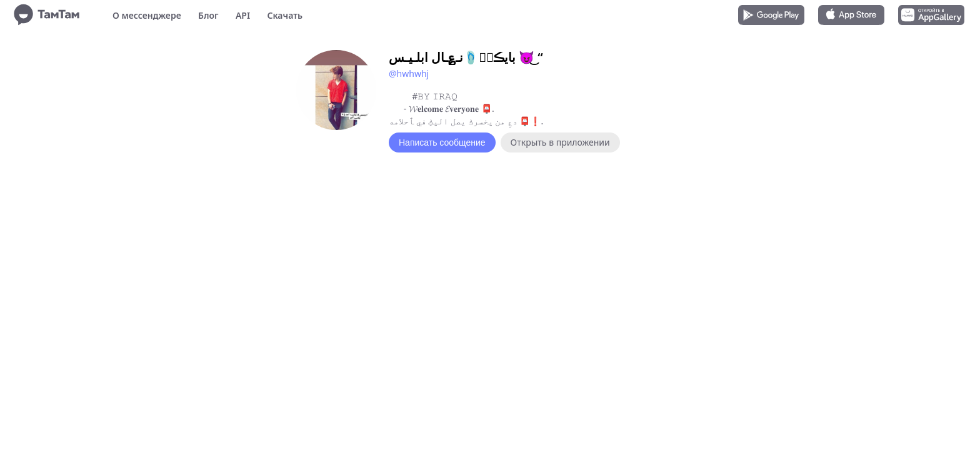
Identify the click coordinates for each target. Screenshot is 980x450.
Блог (208, 15)
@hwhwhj (409, 73)
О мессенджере (147, 15)
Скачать (285, 15)
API (243, 15)
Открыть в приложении (560, 142)
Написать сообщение (442, 142)
